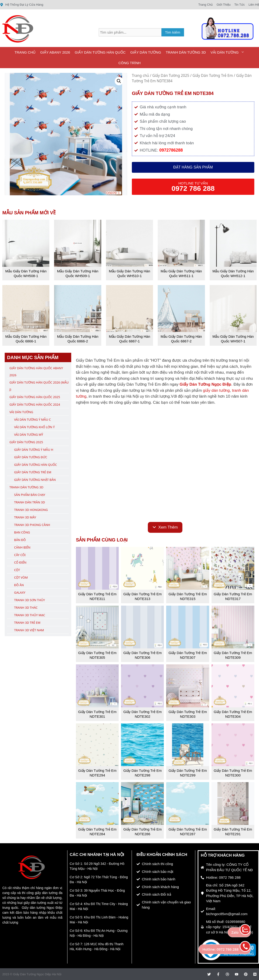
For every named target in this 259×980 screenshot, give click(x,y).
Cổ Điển (20, 562)
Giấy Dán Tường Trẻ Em (213, 75)
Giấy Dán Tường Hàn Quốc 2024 (35, 404)
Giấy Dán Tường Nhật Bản (35, 480)
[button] (119, 81)
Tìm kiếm (173, 32)
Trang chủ (140, 75)
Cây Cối (20, 555)
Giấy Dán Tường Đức (31, 457)
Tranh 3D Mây (25, 517)
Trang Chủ (25, 52)
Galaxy (20, 592)
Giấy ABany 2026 (55, 52)
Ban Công (22, 532)
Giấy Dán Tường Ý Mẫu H (34, 450)
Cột (17, 570)
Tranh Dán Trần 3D (29, 502)
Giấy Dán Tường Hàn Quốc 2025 (35, 397)
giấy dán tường (216, 390)
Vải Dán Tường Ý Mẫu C (32, 419)
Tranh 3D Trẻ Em (27, 623)
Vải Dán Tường (229, 52)
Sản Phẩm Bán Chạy (30, 495)
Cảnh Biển (22, 547)
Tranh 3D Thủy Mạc (30, 615)
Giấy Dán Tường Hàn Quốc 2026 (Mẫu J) (39, 386)
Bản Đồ (20, 540)
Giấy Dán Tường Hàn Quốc (100, 52)
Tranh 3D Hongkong (31, 510)
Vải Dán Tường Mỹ (29, 435)
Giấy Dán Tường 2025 (171, 75)
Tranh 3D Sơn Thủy (29, 600)
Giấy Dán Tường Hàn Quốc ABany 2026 (36, 372)
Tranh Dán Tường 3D (186, 52)
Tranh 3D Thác (26, 608)
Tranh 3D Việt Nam (29, 630)
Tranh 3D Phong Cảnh (32, 525)
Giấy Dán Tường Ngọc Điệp (205, 384)
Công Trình (130, 63)
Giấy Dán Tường (146, 52)
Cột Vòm (21, 577)
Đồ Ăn (19, 585)
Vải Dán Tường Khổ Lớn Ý (34, 427)
